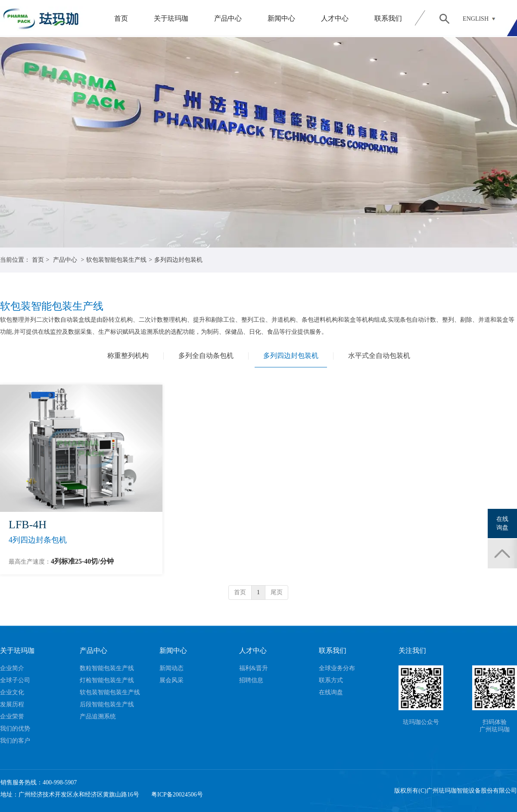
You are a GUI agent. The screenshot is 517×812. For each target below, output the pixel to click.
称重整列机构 (128, 356)
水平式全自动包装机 (379, 356)
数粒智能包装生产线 (107, 668)
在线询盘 (331, 692)
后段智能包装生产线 (107, 704)
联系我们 (388, 18)
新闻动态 (171, 668)
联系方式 (331, 680)
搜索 (444, 19)
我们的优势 (15, 729)
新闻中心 (281, 18)
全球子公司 (15, 680)
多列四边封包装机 (178, 260)
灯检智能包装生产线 (107, 680)
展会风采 (171, 680)
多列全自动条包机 (206, 356)
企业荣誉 (12, 716)
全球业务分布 (337, 668)
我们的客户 (15, 741)
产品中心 (228, 18)
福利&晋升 (254, 668)
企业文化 (12, 692)
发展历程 (12, 704)
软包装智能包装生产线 (116, 260)
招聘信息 (251, 680)
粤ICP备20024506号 (177, 795)
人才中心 (335, 18)
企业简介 (12, 668)
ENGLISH (476, 19)
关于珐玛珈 (171, 18)
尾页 (277, 592)
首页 (121, 18)
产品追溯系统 (98, 716)
